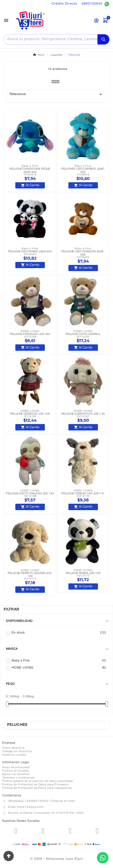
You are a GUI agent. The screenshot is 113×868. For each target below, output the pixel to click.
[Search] (103, 39)
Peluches (17, 725)
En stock (59, 633)
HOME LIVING (59, 668)
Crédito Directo (64, 4)
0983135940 (96, 4)
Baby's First (59, 661)
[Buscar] (51, 39)
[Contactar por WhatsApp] (103, 858)
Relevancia (56, 94)
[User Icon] (96, 20)
